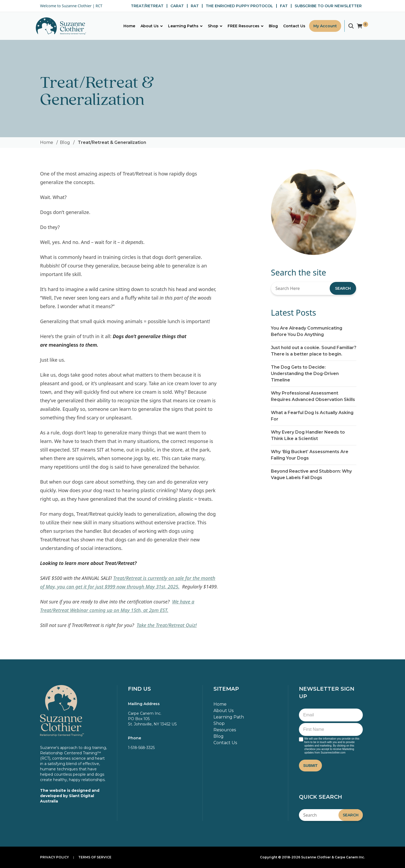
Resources (225, 730)
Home (47, 142)
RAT (195, 6)
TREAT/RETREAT (147, 6)
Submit (310, 766)
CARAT (177, 6)
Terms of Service (95, 857)
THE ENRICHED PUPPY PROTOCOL (239, 6)
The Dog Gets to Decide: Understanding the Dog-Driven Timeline (305, 374)
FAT (284, 6)
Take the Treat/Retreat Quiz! (167, 625)
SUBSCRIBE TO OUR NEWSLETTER (328, 6)
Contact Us (225, 743)
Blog (65, 142)
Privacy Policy (54, 857)
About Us (223, 711)
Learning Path (229, 717)
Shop (219, 723)
